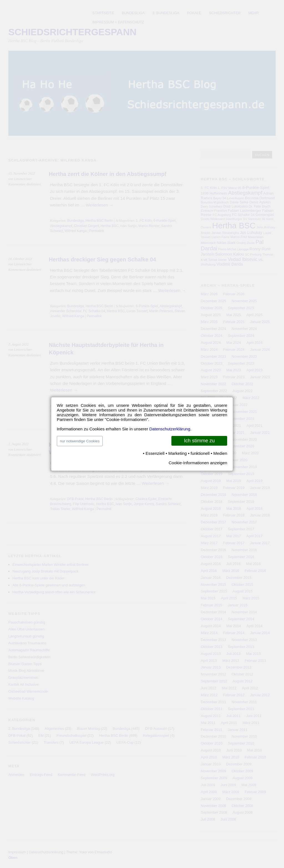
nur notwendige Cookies (80, 441)
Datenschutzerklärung (170, 429)
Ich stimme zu (199, 441)
